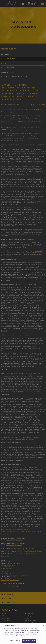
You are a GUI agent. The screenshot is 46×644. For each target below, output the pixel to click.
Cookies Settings (15, 642)
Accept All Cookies (29, 642)
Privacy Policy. (21, 637)
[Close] (43, 627)
